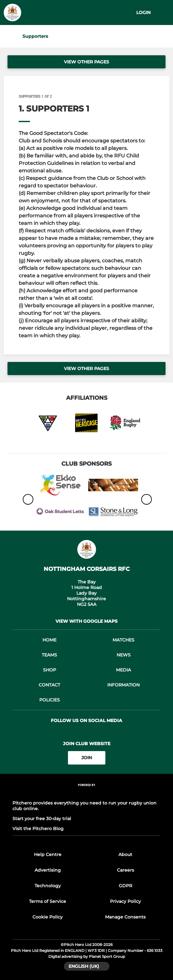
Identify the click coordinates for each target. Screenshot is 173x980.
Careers (125, 870)
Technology (48, 886)
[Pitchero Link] (87, 793)
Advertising (48, 870)
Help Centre (48, 854)
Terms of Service (48, 901)
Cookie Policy (48, 917)
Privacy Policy (125, 901)
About (125, 854)
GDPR (125, 886)
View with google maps (86, 621)
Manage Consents (125, 917)
